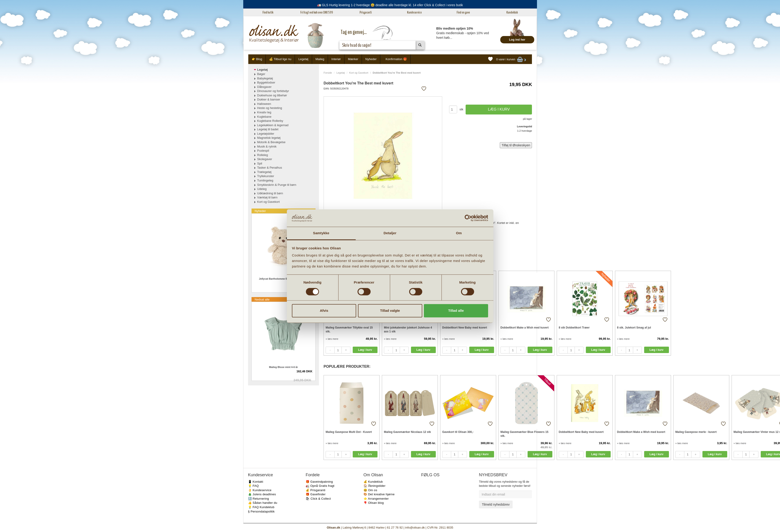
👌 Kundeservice (260, 490)
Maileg (320, 59)
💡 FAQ (253, 486)
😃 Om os (370, 490)
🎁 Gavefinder (316, 494)
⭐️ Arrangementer (376, 499)
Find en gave (463, 12)
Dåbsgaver (264, 87)
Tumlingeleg (265, 180)
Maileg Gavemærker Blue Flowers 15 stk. (524, 434)
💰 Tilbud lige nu (280, 59)
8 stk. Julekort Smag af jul (634, 328)
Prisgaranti (366, 12)
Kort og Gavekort (359, 73)
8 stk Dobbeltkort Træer (574, 328)
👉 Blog (257, 59)
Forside (328, 73)
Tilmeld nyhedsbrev (496, 504)
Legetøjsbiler (266, 134)
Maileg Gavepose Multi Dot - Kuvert (349, 432)
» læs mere (332, 339)
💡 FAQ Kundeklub (261, 507)
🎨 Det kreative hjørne (379, 494)
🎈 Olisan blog (374, 503)
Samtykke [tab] (321, 233)
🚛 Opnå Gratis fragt (320, 486)
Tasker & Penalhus (270, 168)
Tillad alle (456, 311)
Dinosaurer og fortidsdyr (273, 91)
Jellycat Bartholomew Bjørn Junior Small (283, 279)
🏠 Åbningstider (375, 486)
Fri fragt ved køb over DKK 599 (317, 12)
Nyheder (371, 59)
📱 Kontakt (256, 482)
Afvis (324, 311)
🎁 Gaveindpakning (319, 482)
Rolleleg (263, 155)
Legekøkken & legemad (273, 125)
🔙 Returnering (259, 499)
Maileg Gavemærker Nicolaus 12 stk (407, 432)
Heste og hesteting (270, 108)
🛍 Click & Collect (318, 499)
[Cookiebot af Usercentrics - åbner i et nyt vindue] (468, 218)
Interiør (336, 59)
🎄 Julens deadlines (262, 494)
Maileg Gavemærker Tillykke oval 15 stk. (349, 330)
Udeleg (262, 189)
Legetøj (303, 59)
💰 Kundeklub (373, 482)
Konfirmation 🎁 (396, 59)
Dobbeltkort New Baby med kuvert (465, 328)
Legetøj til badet (268, 129)
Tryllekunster (266, 176)
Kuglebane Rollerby (270, 121)
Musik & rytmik (267, 146)
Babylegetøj (265, 78)
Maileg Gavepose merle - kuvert (696, 432)
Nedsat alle (262, 299)
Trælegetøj (264, 172)
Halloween (264, 104)
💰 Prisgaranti (316, 490)
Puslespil (263, 151)
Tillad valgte (390, 311)
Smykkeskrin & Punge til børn (277, 185)
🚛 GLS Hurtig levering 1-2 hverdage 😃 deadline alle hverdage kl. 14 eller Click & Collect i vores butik (390, 5)
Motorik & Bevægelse (271, 142)
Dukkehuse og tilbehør (272, 95)
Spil (260, 163)
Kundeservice (414, 12)
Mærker (353, 59)
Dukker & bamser (269, 99)
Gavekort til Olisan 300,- (458, 432)
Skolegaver (265, 159)
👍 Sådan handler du (263, 503)
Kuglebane (264, 117)
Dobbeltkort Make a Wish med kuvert (525, 328)
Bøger (261, 74)
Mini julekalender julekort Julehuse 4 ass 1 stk (408, 330)
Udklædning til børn (270, 193)
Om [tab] (459, 233)
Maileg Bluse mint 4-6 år (283, 367)
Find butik (268, 12)
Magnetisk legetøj (269, 138)
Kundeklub (512, 12)
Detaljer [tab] (390, 233)
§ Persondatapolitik (261, 511)
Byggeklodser (266, 82)
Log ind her (517, 40)
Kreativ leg (264, 112)
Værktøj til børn (267, 197)
